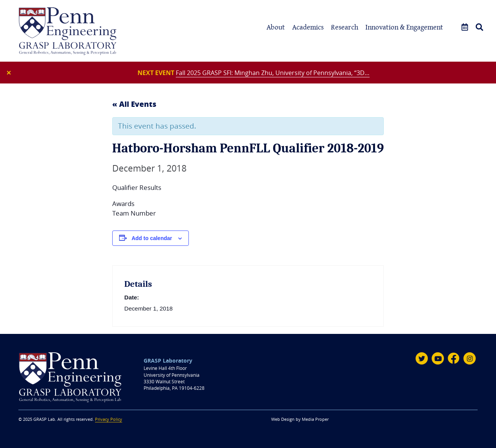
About (276, 27)
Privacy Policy (109, 419)
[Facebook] (454, 358)
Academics (308, 27)
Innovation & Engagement (404, 27)
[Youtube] (438, 358)
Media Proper (315, 419)
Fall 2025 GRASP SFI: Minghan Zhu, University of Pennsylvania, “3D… (273, 73)
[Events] (465, 27)
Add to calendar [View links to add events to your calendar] (152, 238)
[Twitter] (422, 358)
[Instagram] (470, 358)
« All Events (134, 104)
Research (345, 27)
